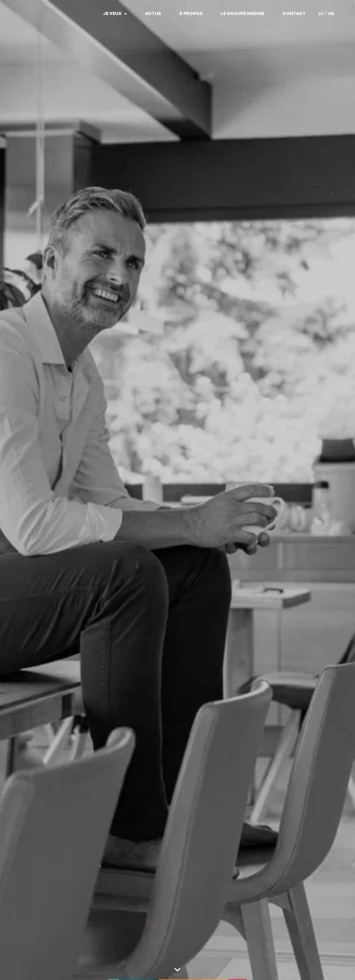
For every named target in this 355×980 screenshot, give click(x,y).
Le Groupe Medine (243, 14)
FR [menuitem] (331, 14)
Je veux (115, 14)
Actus (153, 14)
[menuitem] (321, 14)
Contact (294, 14)
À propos (191, 14)
